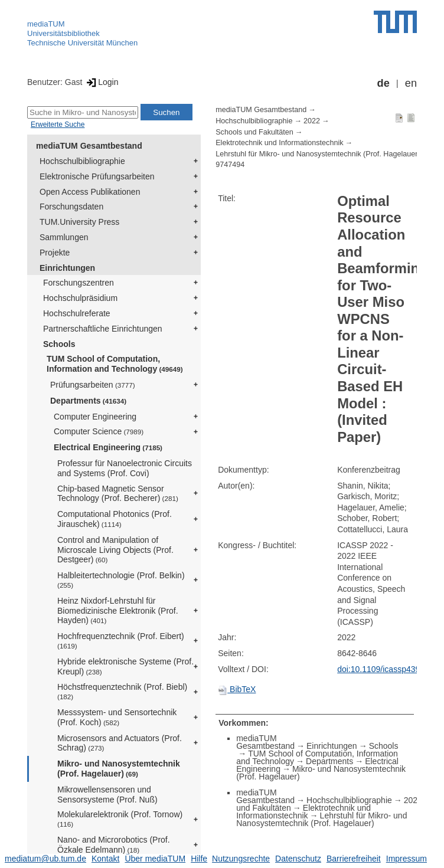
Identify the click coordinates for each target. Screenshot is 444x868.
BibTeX (237, 689)
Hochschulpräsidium (80, 298)
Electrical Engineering (108, 447)
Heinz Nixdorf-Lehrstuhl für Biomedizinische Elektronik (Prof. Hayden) (118, 611)
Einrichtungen (67, 268)
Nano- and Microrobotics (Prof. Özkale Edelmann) (114, 845)
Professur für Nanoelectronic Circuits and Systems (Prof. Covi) (125, 468)
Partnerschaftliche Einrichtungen (103, 329)
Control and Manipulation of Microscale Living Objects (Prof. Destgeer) (115, 550)
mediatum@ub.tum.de (45, 859)
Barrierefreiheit (354, 859)
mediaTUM (46, 24)
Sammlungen (64, 237)
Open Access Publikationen (90, 192)
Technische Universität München (82, 43)
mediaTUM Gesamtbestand (89, 146)
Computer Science (99, 431)
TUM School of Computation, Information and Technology (115, 364)
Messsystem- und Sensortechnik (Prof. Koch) (117, 717)
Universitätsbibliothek (63, 33)
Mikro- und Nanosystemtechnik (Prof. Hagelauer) (119, 769)
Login (101, 82)
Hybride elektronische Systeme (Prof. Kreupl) (125, 666)
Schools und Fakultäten (254, 132)
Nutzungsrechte (241, 859)
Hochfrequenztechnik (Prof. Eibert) (121, 641)
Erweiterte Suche (58, 125)
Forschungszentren (79, 283)
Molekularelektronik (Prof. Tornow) (120, 819)
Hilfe (199, 859)
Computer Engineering (95, 417)
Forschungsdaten (71, 207)
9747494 (230, 165)
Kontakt (105, 859)
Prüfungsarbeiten (93, 385)
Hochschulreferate (77, 313)
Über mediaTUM (155, 859)
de (383, 83)
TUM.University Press (79, 222)
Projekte (55, 253)
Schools (59, 344)
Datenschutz (298, 859)
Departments (88, 401)
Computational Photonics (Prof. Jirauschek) (115, 519)
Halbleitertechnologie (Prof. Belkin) (121, 580)
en (411, 83)
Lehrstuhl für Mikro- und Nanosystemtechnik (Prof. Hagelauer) (318, 154)
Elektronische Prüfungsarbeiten (97, 176)
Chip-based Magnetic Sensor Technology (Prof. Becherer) (118, 494)
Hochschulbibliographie (82, 161)
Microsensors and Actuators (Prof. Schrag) (120, 743)
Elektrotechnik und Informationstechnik (279, 143)
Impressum (407, 859)
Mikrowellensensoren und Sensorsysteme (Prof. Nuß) (107, 795)
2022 (312, 121)
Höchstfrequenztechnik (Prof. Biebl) (122, 691)
